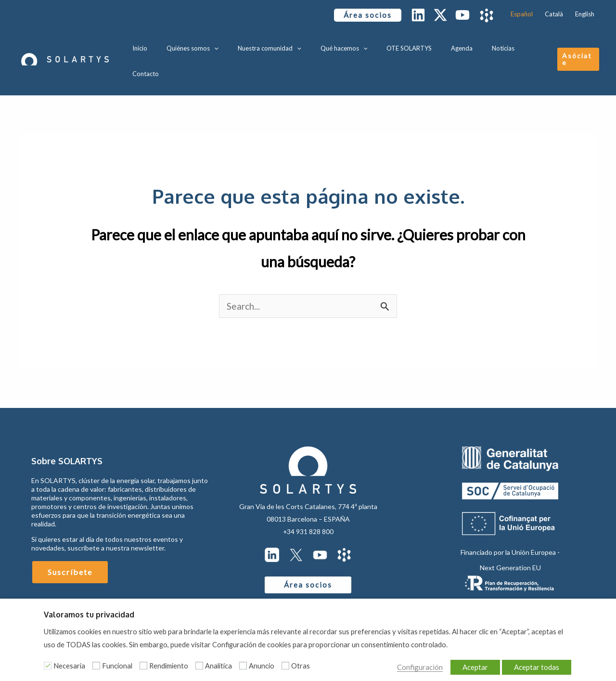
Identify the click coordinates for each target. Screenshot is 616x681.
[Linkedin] (418, 15)
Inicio (166, 46)
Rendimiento (169, 666)
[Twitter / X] (440, 15)
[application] (233, 46)
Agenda (454, 46)
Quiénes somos (212, 46)
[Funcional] (96, 666)
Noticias (489, 46)
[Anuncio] (243, 666)
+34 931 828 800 (308, 504)
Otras (301, 666)
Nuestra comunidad (282, 46)
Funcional (117, 666)
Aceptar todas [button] (535, 666)
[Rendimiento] (143, 666)
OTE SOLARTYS (408, 46)
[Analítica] (199, 666)
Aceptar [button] (471, 666)
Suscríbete (70, 544)
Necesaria (69, 666)
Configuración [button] (405, 666)
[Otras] (285, 666)
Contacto (526, 46)
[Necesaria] (48, 666)
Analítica (218, 666)
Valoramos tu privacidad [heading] (89, 615)
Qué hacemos (349, 46)
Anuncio (262, 666)
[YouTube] (462, 15)
